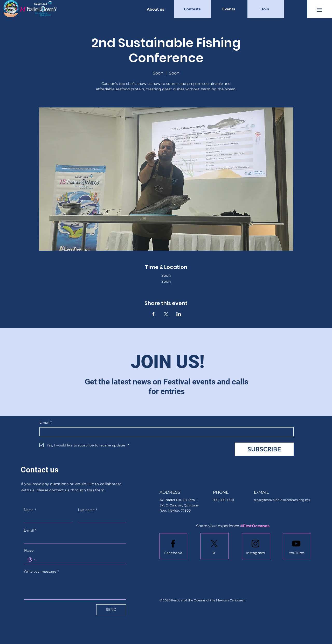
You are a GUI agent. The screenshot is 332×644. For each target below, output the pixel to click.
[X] (214, 553)
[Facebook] (173, 553)
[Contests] (193, 9)
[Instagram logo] (255, 544)
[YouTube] (296, 553)
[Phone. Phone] (80, 560)
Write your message (41, 571)
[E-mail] (165, 432)
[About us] (156, 9)
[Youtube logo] (296, 544)
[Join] (266, 9)
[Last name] (101, 519)
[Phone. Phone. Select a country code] (32, 560)
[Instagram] (255, 553)
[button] (319, 10)
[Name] (46, 519)
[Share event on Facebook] (153, 314)
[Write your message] (75, 588)
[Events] (229, 9)
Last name (88, 510)
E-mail (46, 423)
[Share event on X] (166, 314)
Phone (29, 551)
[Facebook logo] (173, 544)
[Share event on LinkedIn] (179, 314)
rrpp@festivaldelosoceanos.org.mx (282, 500)
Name (30, 510)
